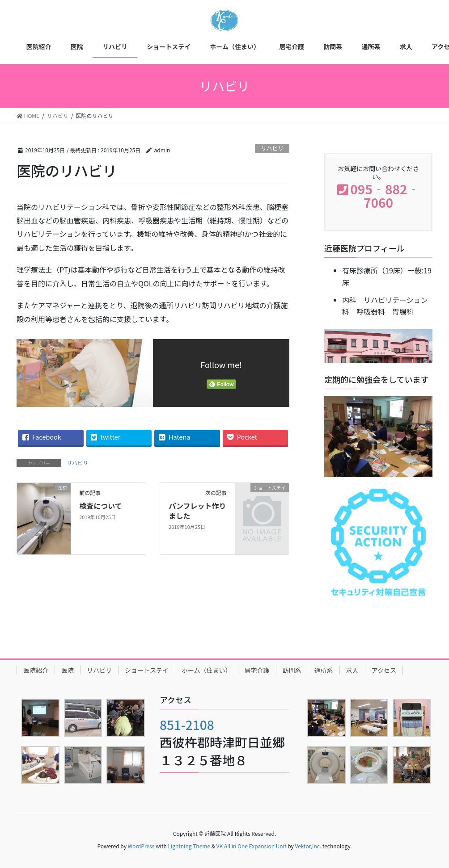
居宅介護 (257, 670)
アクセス (384, 670)
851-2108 (187, 725)
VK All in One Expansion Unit (252, 846)
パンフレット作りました (197, 511)
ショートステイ (147, 670)
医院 (68, 670)
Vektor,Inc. (308, 846)
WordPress (141, 846)
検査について (101, 506)
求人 (352, 670)
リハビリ (272, 148)
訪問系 (292, 670)
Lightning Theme (189, 846)
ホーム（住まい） (207, 670)
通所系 (324, 670)
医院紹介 (36, 670)
